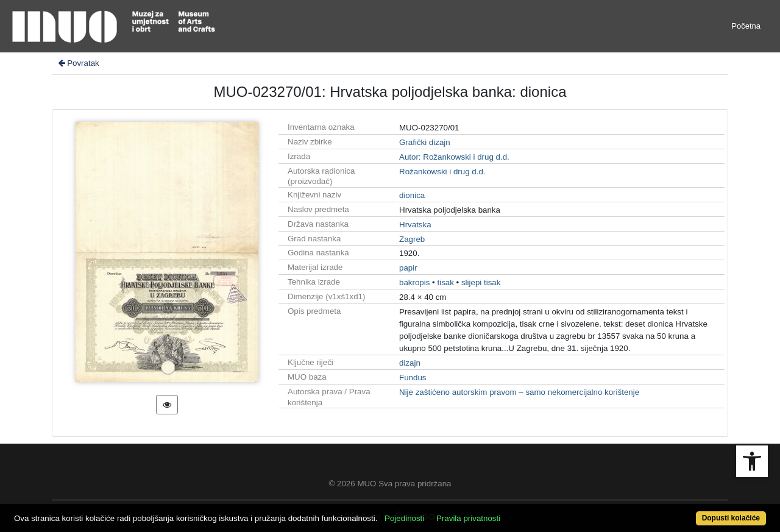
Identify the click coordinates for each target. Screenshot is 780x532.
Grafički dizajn (425, 142)
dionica (412, 195)
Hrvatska (415, 225)
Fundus (413, 378)
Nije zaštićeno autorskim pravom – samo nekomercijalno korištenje (519, 392)
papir (408, 268)
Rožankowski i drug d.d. (442, 172)
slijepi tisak (481, 282)
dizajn (410, 363)
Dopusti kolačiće (731, 518)
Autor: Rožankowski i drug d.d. (454, 157)
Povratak (78, 63)
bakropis (414, 282)
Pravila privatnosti (468, 518)
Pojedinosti (404, 518)
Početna (746, 26)
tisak (445, 282)
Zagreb (412, 239)
